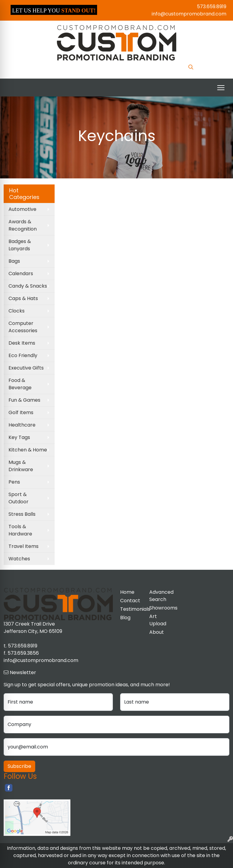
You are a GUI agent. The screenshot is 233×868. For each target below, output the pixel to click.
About (157, 632)
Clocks (17, 311)
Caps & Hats (23, 298)
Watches (19, 559)
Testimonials (131, 609)
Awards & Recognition (23, 225)
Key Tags (19, 437)
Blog (125, 618)
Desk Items (22, 343)
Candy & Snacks (28, 286)
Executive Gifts (26, 368)
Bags (14, 261)
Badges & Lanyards (20, 245)
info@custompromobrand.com (189, 14)
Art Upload (158, 620)
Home (127, 592)
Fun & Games (24, 400)
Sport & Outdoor (19, 498)
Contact (130, 601)
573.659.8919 (212, 7)
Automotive (22, 209)
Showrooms (160, 608)
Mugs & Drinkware (21, 466)
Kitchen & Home (28, 450)
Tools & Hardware (20, 530)
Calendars (21, 274)
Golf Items (21, 412)
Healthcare (22, 425)
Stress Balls (22, 514)
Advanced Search (160, 596)
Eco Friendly (23, 355)
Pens (14, 482)
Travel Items (24, 546)
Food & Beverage (20, 384)
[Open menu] (221, 88)
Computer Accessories (23, 327)
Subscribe (19, 766)
